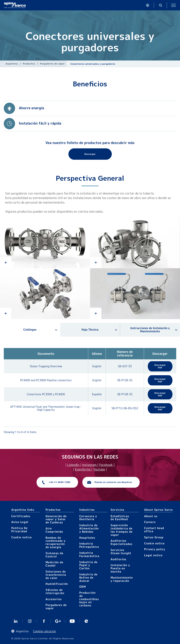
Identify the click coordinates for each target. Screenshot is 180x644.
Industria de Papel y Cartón (88, 565)
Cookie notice (22, 537)
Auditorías (119, 559)
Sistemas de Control (54, 555)
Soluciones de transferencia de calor (56, 575)
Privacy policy (155, 549)
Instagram (90, 465)
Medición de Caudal (54, 564)
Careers (150, 522)
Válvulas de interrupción (55, 591)
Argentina (12, 64)
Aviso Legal (20, 522)
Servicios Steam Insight (121, 552)
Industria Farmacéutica (89, 554)
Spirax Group (154, 537)
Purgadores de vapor (52, 64)
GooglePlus (58, 621)
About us (151, 516)
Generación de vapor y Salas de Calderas (56, 519)
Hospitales (87, 538)
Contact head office (154, 530)
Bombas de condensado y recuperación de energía (56, 542)
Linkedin (74, 465)
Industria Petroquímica (89, 545)
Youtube (99, 469)
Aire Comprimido (54, 530)
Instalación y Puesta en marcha (120, 568)
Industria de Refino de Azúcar (88, 578)
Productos (29, 64)
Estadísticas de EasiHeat (120, 518)
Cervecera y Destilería (88, 518)
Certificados (21, 516)
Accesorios (54, 599)
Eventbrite (83, 469)
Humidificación (57, 584)
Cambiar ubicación (44, 631)
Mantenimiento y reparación (122, 579)
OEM (83, 587)
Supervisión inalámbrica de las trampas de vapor (122, 530)
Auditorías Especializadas (122, 542)
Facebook (106, 465)
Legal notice (153, 555)
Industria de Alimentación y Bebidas (89, 528)
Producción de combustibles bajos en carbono (89, 599)
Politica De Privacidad (20, 530)
